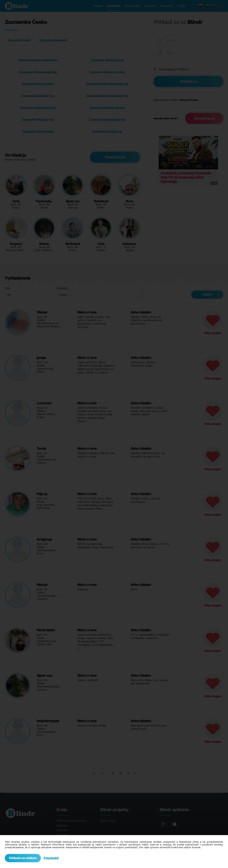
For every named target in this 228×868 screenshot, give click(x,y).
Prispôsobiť (51, 858)
